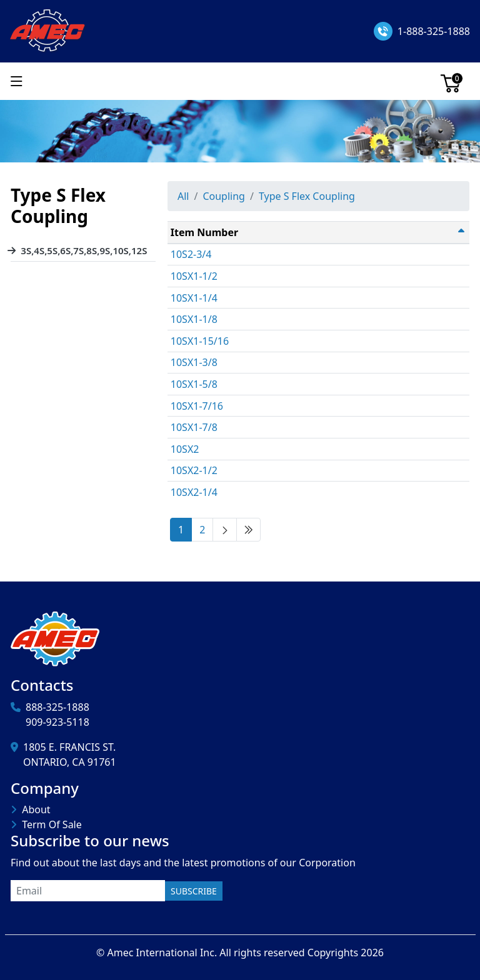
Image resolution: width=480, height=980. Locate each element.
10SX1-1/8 (194, 319)
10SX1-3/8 (194, 362)
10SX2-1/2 (194, 470)
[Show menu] (17, 81)
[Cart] (451, 81)
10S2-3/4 (191, 254)
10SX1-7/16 (197, 406)
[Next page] (225, 530)
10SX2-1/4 (194, 492)
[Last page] (248, 530)
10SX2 (185, 449)
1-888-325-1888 (434, 31)
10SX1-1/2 (194, 276)
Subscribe (194, 891)
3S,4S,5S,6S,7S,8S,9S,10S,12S (84, 250)
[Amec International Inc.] (48, 30)
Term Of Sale (52, 824)
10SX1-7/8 (194, 427)
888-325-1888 (57, 707)
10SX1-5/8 (194, 384)
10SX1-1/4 (194, 298)
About (36, 809)
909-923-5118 (57, 722)
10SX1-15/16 (200, 341)
